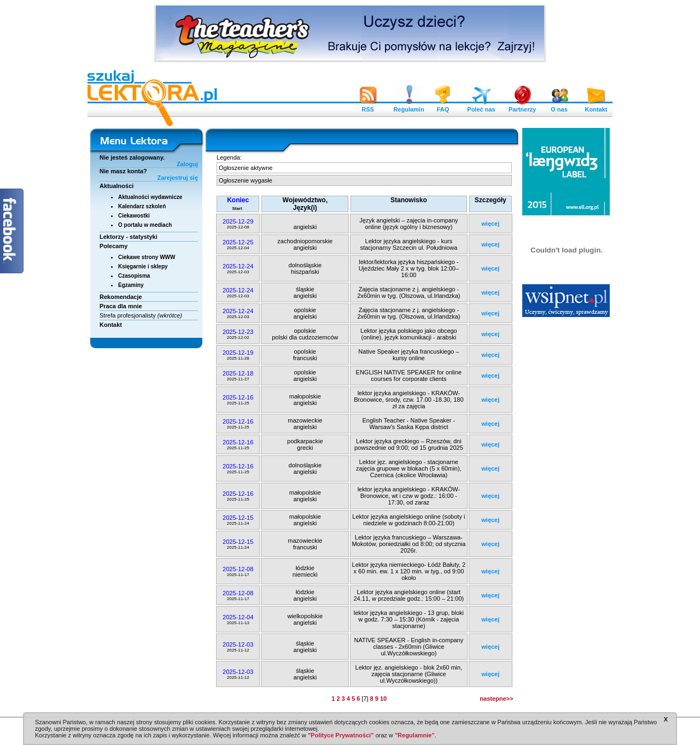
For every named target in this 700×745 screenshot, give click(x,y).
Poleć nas (481, 107)
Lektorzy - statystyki (129, 237)
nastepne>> (496, 699)
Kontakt (596, 107)
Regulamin (409, 107)
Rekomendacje (121, 297)
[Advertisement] (567, 489)
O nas (559, 107)
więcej (490, 224)
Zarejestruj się (177, 178)
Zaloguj (187, 164)
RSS (368, 107)
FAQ (443, 107)
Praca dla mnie (121, 306)
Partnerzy (522, 107)
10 (383, 699)
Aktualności (116, 186)
